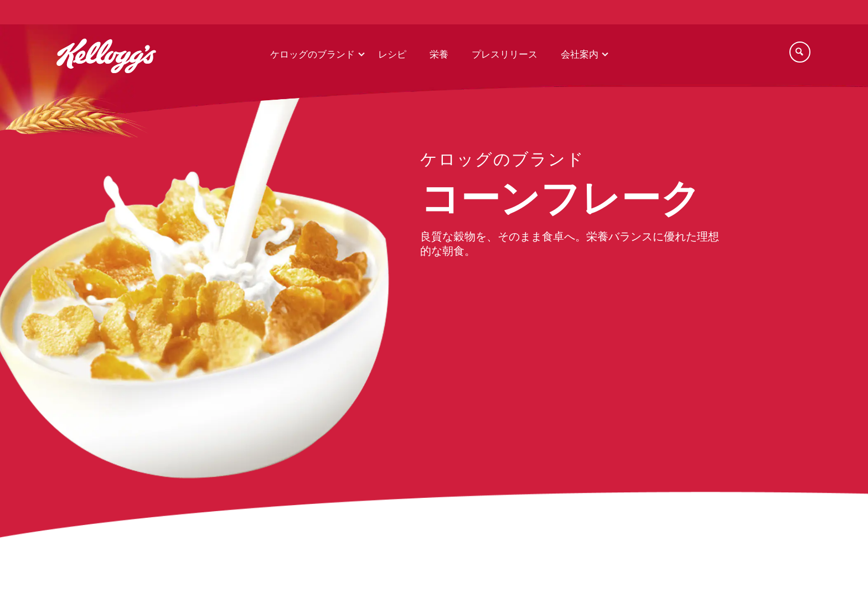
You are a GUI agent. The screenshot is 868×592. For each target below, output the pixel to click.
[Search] (800, 52)
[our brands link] (502, 163)
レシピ (392, 55)
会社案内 (580, 55)
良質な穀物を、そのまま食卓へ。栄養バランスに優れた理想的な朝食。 (570, 244)
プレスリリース (505, 55)
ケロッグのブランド (312, 55)
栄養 (439, 55)
